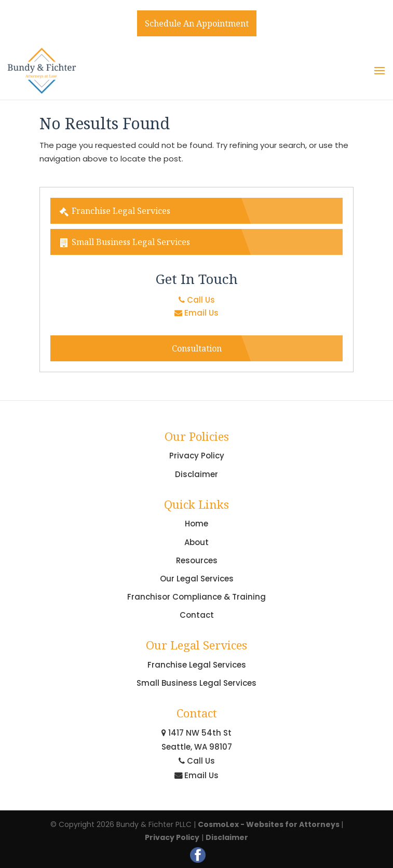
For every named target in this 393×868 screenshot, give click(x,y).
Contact (197, 615)
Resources (197, 560)
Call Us (197, 300)
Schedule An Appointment (197, 23)
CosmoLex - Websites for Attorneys (269, 824)
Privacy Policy (197, 456)
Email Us (196, 313)
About (196, 542)
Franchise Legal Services (114, 211)
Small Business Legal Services (124, 242)
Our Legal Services (197, 579)
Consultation (197, 348)
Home (196, 524)
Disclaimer (196, 474)
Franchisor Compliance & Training (196, 597)
